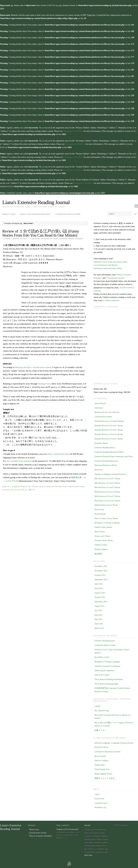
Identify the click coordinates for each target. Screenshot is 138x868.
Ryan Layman (100, 755)
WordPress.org (100, 807)
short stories (6, 489)
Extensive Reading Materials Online (109, 451)
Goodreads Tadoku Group (105, 644)
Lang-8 (97, 705)
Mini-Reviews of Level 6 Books (107, 500)
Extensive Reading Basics (105, 447)
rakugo (82, 486)
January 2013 (100, 592)
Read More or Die (102, 656)
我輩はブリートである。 (105, 777)
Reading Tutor (44, 383)
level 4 (65, 486)
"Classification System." (116, 277)
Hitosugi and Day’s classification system (33, 366)
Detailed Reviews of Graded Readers (109, 420)
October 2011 (100, 596)
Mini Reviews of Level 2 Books (107, 482)
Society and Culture (102, 535)
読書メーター (100, 729)
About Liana (9, 213)
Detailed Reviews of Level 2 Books (109, 425)
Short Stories (76, 238)
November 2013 (101, 570)
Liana (7, 238)
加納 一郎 (31, 489)
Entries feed (99, 798)
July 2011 (98, 610)
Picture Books (100, 513)
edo (30, 486)
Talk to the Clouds (102, 674)
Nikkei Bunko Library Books (106, 504)
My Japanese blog (102, 710)
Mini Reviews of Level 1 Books (107, 478)
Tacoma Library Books (104, 540)
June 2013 (98, 583)
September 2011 (101, 601)
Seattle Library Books (103, 526)
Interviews (99, 469)
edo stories (42, 486)
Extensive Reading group (105, 640)
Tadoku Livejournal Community (107, 665)
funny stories (50, 486)
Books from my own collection (107, 411)
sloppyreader (100, 764)
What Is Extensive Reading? (36, 213)
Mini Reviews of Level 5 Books (107, 495)
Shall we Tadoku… (102, 760)
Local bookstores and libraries (106, 264)
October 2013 (100, 574)
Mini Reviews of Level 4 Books (107, 491)
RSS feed (88, 854)
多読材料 (98, 553)
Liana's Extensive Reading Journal (36, 201)
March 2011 (99, 627)
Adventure (99, 407)
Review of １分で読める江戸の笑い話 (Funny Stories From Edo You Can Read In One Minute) (41, 232)
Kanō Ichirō (59, 486)
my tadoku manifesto (111, 300)
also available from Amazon (19, 460)
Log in (97, 793)
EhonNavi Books (101, 442)
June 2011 (98, 614)
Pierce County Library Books (106, 518)
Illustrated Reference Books (106, 464)
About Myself (100, 403)
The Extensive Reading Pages (106, 683)
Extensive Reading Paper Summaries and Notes (114, 456)
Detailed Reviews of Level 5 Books (109, 438)
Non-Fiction (99, 509)
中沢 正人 (24, 489)
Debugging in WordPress (73, 131)
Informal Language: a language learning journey (114, 742)
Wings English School (103, 773)
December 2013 (101, 565)
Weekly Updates (101, 548)
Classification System (68, 213)
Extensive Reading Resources (106, 460)
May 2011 (98, 618)
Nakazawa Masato (74, 486)
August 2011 (99, 605)
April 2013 (99, 588)
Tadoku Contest (101, 544)
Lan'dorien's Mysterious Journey (107, 751)
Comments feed (101, 802)
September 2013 (101, 579)
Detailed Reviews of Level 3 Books (109, 429)
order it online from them (58, 453)
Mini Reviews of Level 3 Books (107, 487)
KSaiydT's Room (101, 746)
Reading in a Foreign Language (107, 522)
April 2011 (99, 623)
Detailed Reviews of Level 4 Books (49, 238)
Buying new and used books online (108, 268)
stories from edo (15, 489)
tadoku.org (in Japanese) (104, 670)
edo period (35, 486)
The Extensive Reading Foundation (109, 679)
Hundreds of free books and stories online (110, 261)
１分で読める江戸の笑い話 (19, 486)
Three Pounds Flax (102, 768)
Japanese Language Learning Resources (110, 473)
